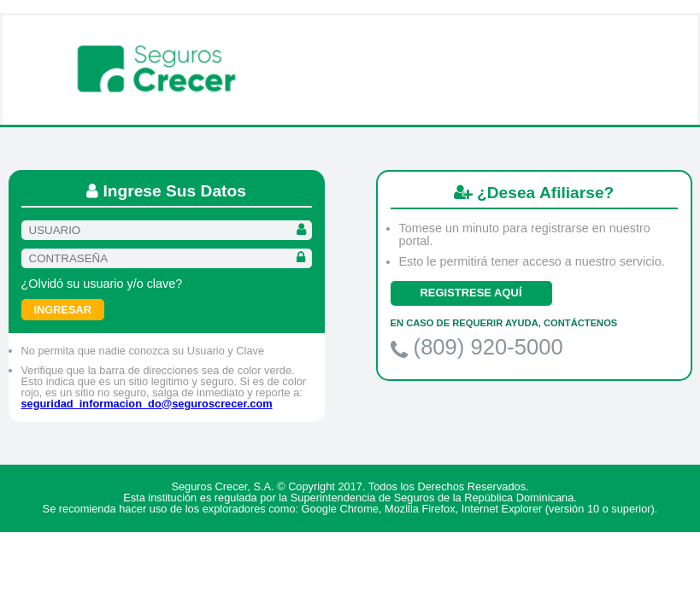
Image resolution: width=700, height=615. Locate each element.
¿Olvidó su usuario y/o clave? (102, 284)
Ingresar (63, 310)
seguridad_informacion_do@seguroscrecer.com (147, 404)
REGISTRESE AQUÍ (471, 293)
